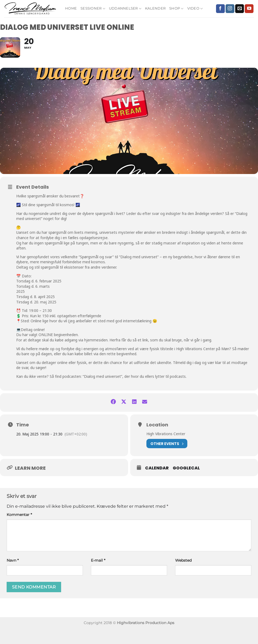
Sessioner (93, 9)
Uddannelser (125, 9)
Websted (183, 574)
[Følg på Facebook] (220, 9)
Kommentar (19, 529)
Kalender (155, 8)
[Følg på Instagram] (230, 9)
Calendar (157, 482)
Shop (176, 9)
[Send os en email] (240, 9)
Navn (13, 574)
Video (195, 9)
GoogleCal (186, 482)
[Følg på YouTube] (249, 9)
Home (71, 8)
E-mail (98, 574)
